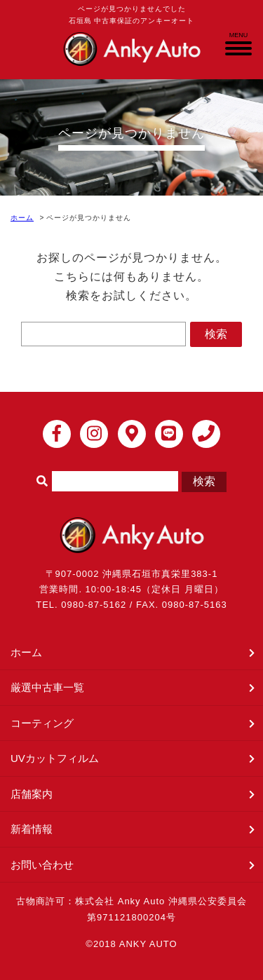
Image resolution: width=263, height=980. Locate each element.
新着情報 (32, 829)
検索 (216, 334)
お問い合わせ (42, 865)
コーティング (42, 723)
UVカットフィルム (55, 758)
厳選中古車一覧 (47, 687)
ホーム (22, 218)
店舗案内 (32, 794)
